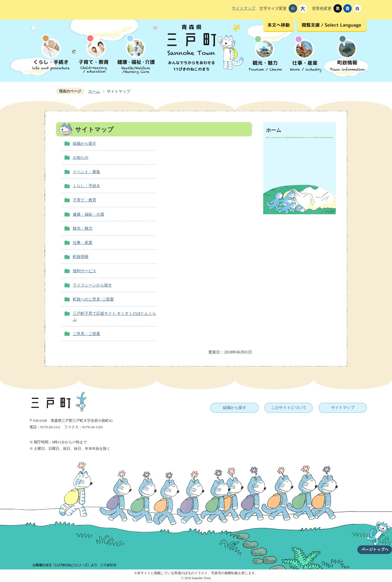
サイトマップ (244, 8)
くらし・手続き (87, 186)
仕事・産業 (83, 243)
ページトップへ (375, 534)
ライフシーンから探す (92, 285)
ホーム (94, 91)
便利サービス (85, 271)
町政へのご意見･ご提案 (93, 299)
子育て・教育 (85, 200)
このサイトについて (289, 408)
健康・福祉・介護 (88, 214)
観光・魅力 (83, 228)
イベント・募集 (87, 172)
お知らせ (81, 157)
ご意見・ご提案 (87, 334)
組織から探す (85, 143)
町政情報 (81, 257)
